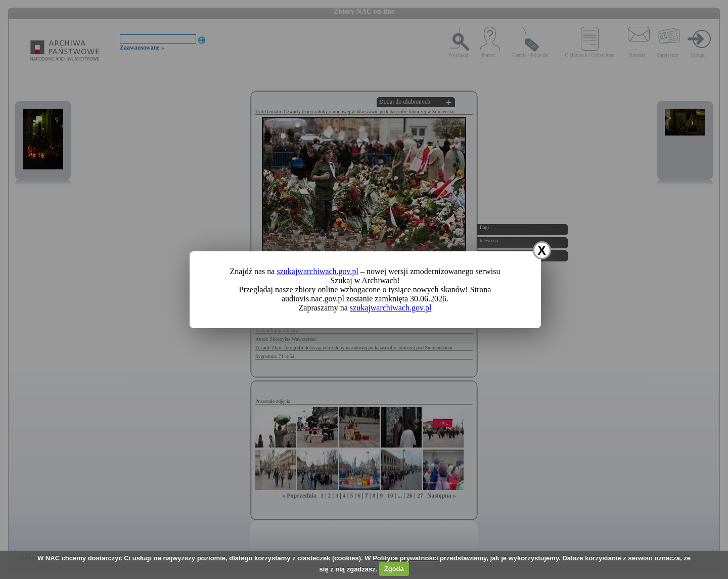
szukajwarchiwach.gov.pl (317, 271)
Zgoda (394, 569)
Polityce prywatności (405, 558)
